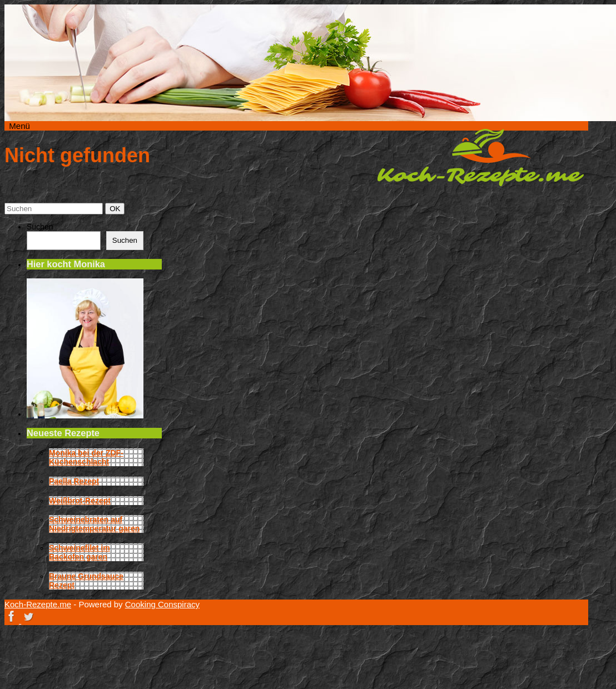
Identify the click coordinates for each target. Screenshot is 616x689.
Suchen (40, 227)
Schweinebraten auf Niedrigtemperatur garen (94, 524)
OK (117, 208)
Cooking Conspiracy (162, 604)
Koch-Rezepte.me (480, 157)
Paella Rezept (74, 481)
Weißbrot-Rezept (80, 501)
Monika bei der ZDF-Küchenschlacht (86, 457)
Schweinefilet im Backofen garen (80, 552)
